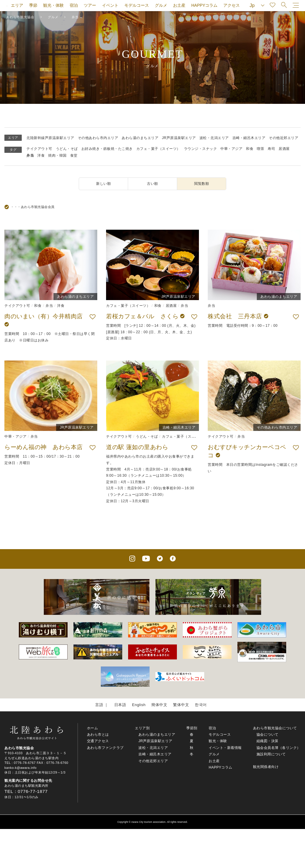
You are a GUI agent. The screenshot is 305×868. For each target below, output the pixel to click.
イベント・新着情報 (225, 748)
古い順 (152, 184)
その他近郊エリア (284, 138)
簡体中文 (159, 705)
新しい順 (103, 184)
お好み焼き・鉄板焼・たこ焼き (107, 149)
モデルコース (137, 5)
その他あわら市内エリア (98, 138)
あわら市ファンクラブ (105, 748)
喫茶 (260, 149)
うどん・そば (67, 149)
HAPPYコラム (204, 5)
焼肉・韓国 (57, 155)
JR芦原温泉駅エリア (179, 138)
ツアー (90, 5)
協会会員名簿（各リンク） (279, 748)
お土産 (179, 5)
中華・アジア (231, 149)
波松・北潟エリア (214, 138)
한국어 (201, 705)
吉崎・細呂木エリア (249, 138)
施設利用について (271, 754)
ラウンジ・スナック (201, 149)
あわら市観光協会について (275, 728)
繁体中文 (181, 705)
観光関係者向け (266, 767)
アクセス (232, 5)
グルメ (161, 5)
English (139, 705)
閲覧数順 (202, 184)
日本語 (120, 705)
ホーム (93, 728)
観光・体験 (53, 5)
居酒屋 (284, 149)
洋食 (41, 155)
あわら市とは (98, 735)
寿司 (271, 149)
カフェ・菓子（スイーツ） (158, 149)
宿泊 (74, 5)
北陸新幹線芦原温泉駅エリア (50, 138)
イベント (110, 5)
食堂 (74, 155)
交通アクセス (98, 741)
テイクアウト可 (39, 149)
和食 (250, 149)
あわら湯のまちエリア (140, 138)
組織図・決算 (268, 741)
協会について (268, 735)
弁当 (30, 155)
